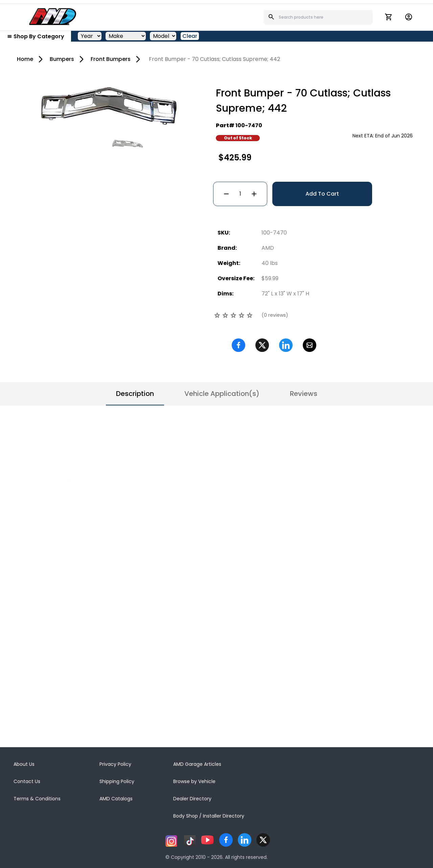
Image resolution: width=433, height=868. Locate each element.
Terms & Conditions (37, 799)
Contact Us (27, 781)
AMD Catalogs (116, 799)
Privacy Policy (115, 764)
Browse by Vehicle (194, 781)
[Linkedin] (286, 345)
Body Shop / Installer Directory (209, 816)
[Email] (310, 345)
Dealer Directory (192, 799)
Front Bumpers (111, 59)
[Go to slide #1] (92, 143)
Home (25, 59)
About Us (24, 764)
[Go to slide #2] (128, 143)
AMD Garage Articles (197, 764)
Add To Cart (322, 194)
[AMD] (53, 17)
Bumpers (62, 59)
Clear (190, 36)
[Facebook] (238, 345)
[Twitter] (262, 345)
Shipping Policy (117, 781)
